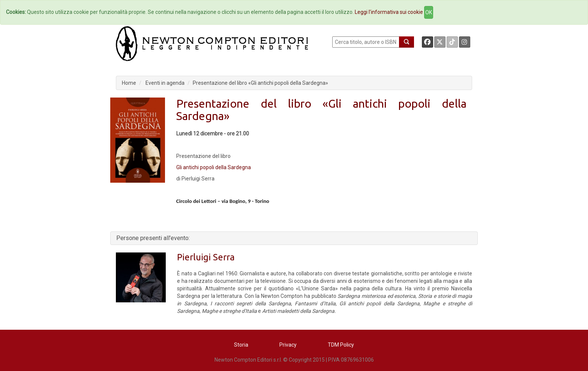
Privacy (288, 345)
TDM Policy (341, 345)
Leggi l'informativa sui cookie (389, 12)
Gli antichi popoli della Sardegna (214, 167)
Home (129, 83)
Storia (241, 345)
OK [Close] (429, 12)
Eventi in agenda (165, 83)
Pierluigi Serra (206, 257)
